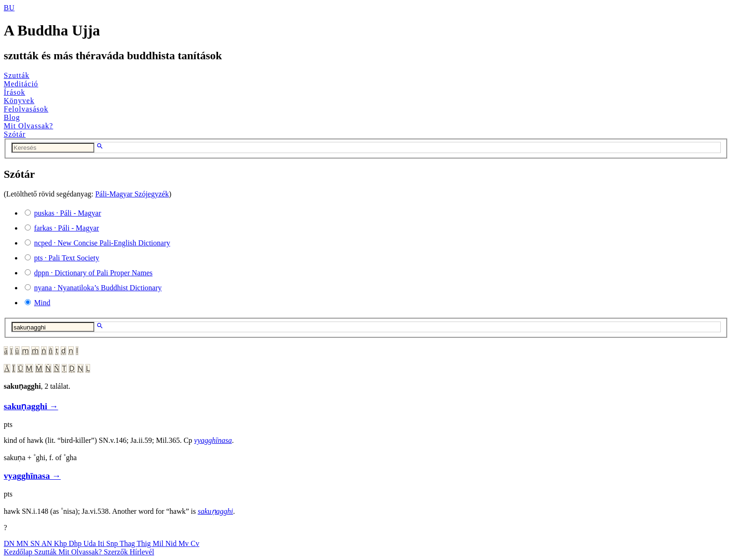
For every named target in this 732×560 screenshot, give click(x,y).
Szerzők (117, 552)
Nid (172, 543)
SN (36, 543)
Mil (159, 543)
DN (10, 543)
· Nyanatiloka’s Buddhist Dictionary (98, 288)
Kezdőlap (19, 552)
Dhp (76, 543)
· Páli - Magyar (68, 213)
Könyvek (19, 101)
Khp (62, 543)
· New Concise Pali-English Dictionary (102, 243)
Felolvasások (26, 109)
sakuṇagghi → (31, 406)
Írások (14, 92)
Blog (12, 117)
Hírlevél (142, 552)
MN (23, 543)
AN (47, 543)
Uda (91, 543)
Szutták (17, 75)
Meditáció (21, 84)
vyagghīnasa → (32, 476)
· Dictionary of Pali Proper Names (93, 273)
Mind (42, 303)
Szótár (15, 134)
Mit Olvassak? (28, 126)
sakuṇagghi (215, 511)
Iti (102, 543)
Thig (145, 543)
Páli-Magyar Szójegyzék (132, 194)
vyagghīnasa (213, 440)
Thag (128, 543)
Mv (184, 543)
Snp (113, 543)
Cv (195, 543)
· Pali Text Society (67, 258)
